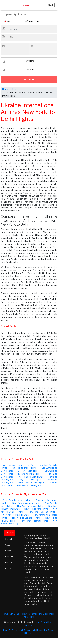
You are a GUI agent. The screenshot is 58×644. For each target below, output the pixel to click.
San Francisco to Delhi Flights (18, 465)
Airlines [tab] (8, 568)
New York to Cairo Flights (17, 500)
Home (5, 89)
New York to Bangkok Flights (26, 518)
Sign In (51, 5)
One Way (11, 21)
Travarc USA (17, 630)
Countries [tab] (9, 557)
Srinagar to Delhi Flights (29, 480)
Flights (16, 89)
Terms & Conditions (44, 622)
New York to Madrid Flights (16, 515)
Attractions (29, 617)
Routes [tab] (8, 551)
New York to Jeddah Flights (42, 512)
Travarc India (30, 630)
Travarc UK (42, 630)
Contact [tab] (9, 539)
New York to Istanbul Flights (34, 521)
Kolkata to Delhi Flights (30, 474)
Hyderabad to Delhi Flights (31, 477)
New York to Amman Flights (26, 503)
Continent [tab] (9, 562)
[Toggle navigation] (6, 5)
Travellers (19, 61)
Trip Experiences (47, 614)
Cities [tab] (8, 545)
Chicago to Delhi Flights (24, 468)
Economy (18, 70)
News (5, 614)
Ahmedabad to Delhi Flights (31, 483)
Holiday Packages (29, 614)
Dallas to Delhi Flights (29, 471)
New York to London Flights (30, 506)
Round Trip (34, 21)
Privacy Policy (29, 625)
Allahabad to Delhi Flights (29, 486)
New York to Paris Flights (36, 509)
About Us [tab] (10, 533)
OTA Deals (14, 614)
